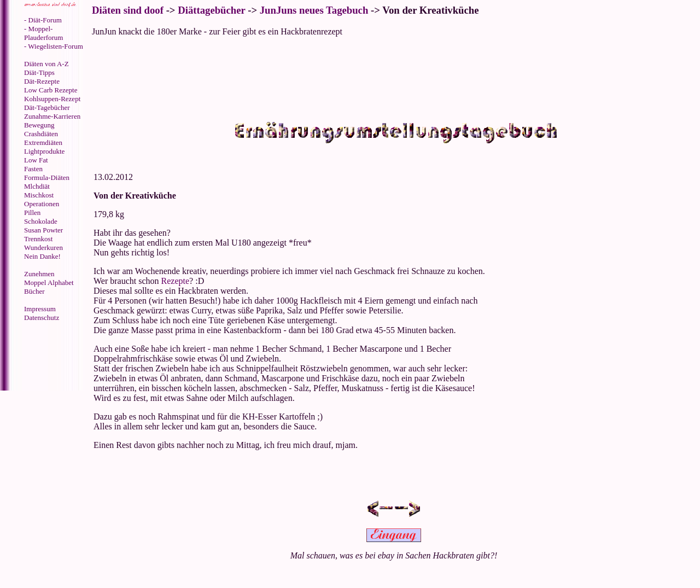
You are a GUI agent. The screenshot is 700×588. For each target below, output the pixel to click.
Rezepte (176, 281)
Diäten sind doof (128, 10)
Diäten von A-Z (46, 64)
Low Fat (36, 160)
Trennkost (38, 239)
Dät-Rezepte (42, 81)
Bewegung (39, 125)
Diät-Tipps (39, 72)
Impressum (40, 309)
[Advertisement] (46, 357)
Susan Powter (43, 230)
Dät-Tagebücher (47, 107)
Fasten (33, 169)
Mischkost (39, 195)
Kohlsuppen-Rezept (52, 99)
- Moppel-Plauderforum (43, 33)
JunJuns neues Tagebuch (314, 10)
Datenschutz (42, 318)
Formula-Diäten (47, 177)
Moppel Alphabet (49, 283)
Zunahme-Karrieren (52, 116)
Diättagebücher (211, 10)
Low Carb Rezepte (51, 90)
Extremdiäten (43, 142)
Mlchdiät (37, 186)
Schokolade (41, 221)
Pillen (32, 213)
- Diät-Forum (43, 20)
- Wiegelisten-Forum (54, 46)
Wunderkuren (43, 248)
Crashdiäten (41, 134)
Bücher (34, 291)
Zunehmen (39, 274)
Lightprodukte (44, 151)
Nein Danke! (42, 256)
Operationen (42, 204)
